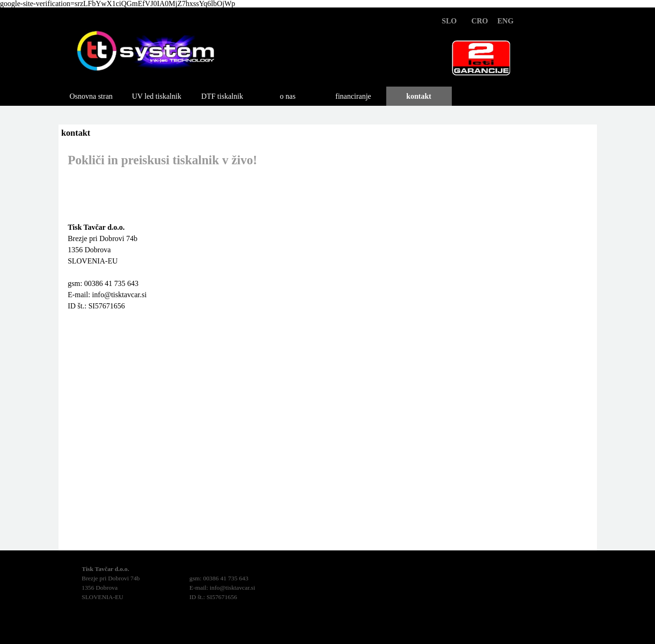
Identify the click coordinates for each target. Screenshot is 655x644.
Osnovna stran (91, 96)
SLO (449, 21)
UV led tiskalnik (157, 96)
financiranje (353, 96)
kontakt (419, 96)
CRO (480, 21)
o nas (288, 96)
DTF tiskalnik (222, 96)
